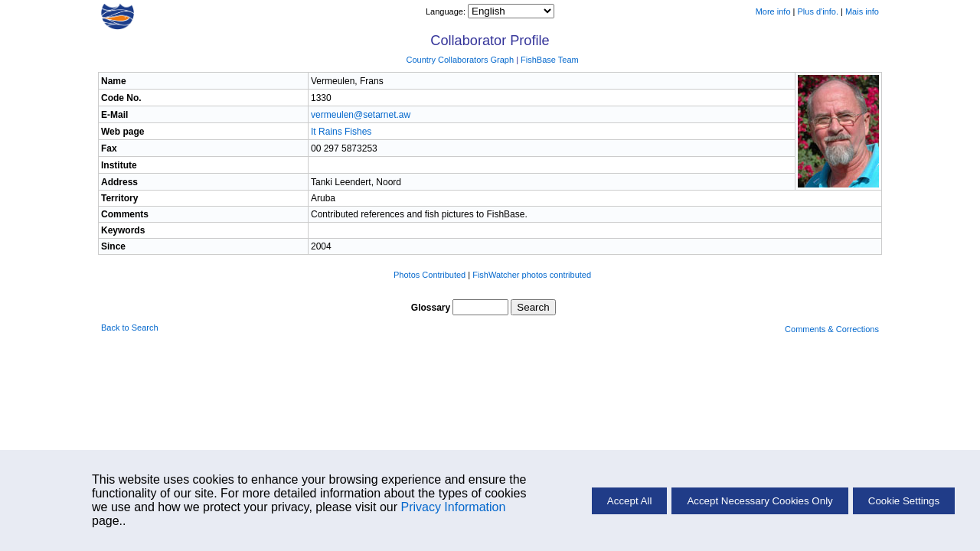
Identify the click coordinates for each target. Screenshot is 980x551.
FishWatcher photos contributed (532, 275)
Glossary (431, 308)
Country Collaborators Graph (460, 60)
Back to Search (130, 328)
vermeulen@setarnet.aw (361, 115)
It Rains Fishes (341, 132)
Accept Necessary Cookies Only (759, 501)
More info (773, 11)
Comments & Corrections (832, 329)
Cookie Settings (904, 501)
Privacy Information (453, 507)
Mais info (862, 11)
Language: (447, 11)
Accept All (630, 501)
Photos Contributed (430, 275)
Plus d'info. (818, 11)
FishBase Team (550, 60)
